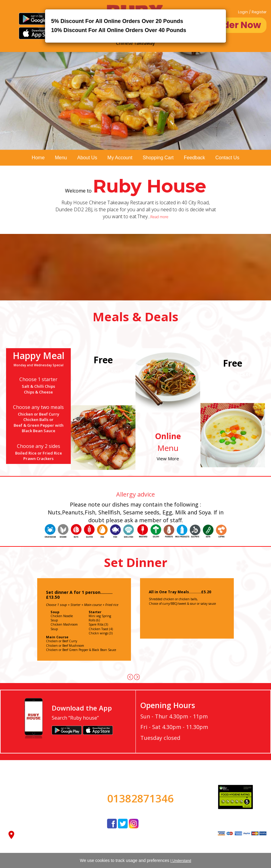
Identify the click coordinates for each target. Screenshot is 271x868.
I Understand (181, 861)
